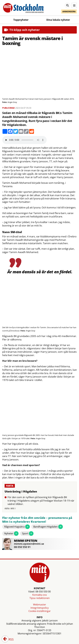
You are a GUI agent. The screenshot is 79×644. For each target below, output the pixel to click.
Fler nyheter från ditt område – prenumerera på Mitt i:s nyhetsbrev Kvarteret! (37, 520)
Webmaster (40, 605)
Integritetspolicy (40, 608)
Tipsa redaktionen (40, 598)
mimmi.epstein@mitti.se (29, 544)
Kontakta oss (40, 595)
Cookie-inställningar (40, 611)
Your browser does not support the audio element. (24, 140)
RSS (9, 640)
